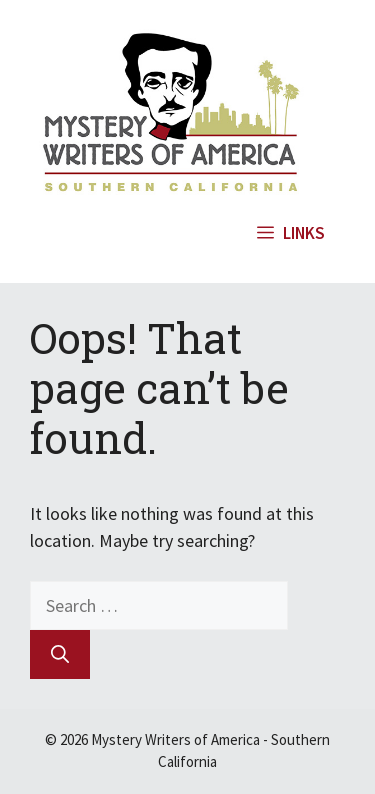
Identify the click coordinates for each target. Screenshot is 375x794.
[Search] (60, 654)
